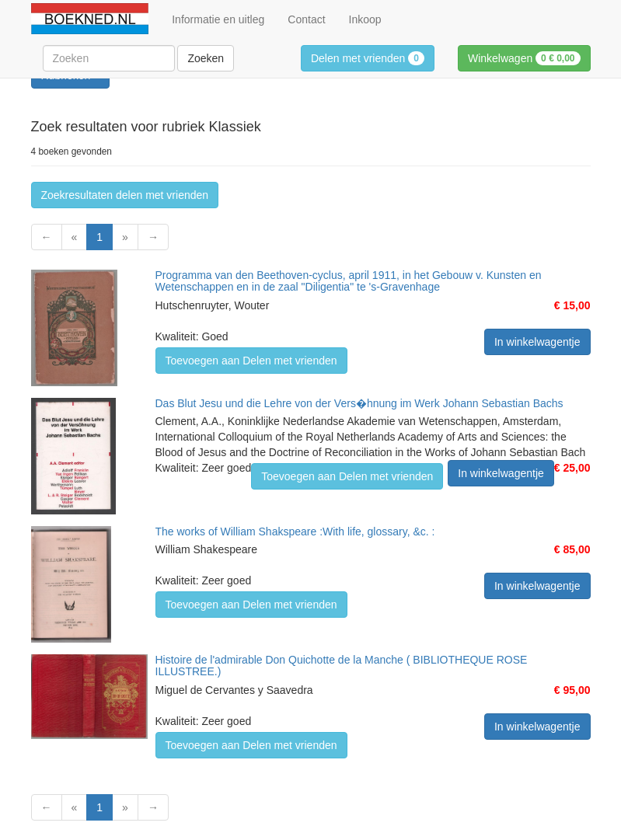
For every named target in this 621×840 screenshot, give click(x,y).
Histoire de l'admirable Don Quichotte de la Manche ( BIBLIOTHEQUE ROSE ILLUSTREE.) (342, 666)
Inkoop (365, 19)
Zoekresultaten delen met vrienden (125, 195)
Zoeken (206, 58)
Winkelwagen (524, 58)
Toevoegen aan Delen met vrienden (251, 361)
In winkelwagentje (537, 342)
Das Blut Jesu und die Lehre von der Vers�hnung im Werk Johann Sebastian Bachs (359, 403)
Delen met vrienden (368, 58)
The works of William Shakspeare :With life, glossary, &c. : (295, 532)
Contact (306, 19)
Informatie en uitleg (218, 19)
